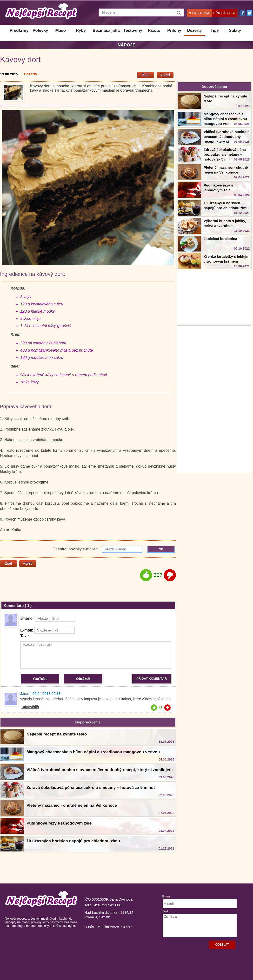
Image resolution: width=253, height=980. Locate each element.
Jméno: (48, 618)
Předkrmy (19, 30)
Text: (25, 636)
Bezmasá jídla (106, 30)
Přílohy (174, 30)
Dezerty (194, 30)
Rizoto (154, 30)
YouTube (40, 679)
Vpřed (165, 75)
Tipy (215, 30)
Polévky (40, 30)
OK (161, 549)
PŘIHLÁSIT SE (225, 13)
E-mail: (47, 630)
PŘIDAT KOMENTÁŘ (152, 679)
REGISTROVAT (199, 13)
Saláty (235, 30)
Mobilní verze (108, 927)
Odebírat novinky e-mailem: (97, 549)
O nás (89, 927)
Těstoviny (133, 30)
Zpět (146, 75)
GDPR (126, 927)
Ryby (81, 30)
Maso (61, 30)
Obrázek (83, 679)
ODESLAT (222, 945)
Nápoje (126, 45)
